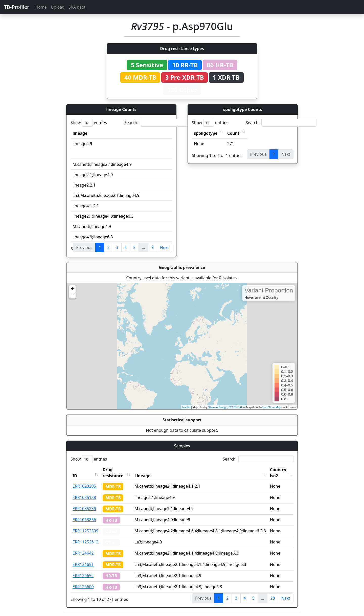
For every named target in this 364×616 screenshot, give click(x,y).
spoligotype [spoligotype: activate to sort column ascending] (206, 133)
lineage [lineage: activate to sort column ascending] (80, 133)
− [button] (72, 295)
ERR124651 (83, 564)
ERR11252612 (85, 542)
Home (41, 7)
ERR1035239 (84, 509)
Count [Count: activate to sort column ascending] (233, 133)
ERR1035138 (84, 497)
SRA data (77, 7)
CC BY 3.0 (235, 407)
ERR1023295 (84, 486)
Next (164, 247)
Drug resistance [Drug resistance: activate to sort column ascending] (113, 473)
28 (273, 598)
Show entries (89, 123)
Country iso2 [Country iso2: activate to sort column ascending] (278, 473)
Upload (58, 7)
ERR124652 (83, 576)
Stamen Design (218, 407)
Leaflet (186, 407)
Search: (160, 123)
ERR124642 (83, 553)
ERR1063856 (84, 520)
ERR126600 (83, 587)
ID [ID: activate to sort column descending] (75, 476)
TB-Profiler (17, 7)
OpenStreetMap (271, 407)
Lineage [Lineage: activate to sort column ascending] (142, 476)
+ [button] (72, 289)
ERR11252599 (85, 531)
